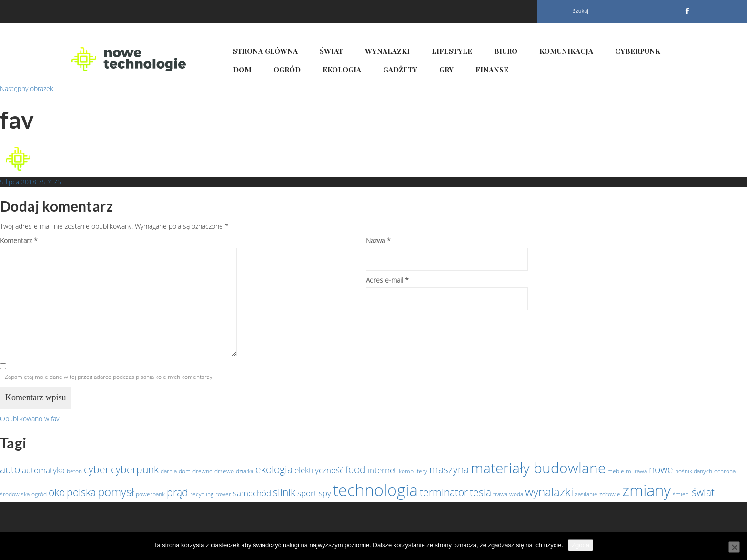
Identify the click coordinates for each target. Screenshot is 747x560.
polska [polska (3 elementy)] (81, 492)
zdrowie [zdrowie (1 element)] (610, 494)
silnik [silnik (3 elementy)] (284, 492)
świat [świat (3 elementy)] (703, 492)
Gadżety (400, 70)
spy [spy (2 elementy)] (325, 493)
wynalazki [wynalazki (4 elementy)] (549, 492)
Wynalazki (387, 51)
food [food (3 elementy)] (356, 469)
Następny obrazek (27, 88)
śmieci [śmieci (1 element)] (681, 494)
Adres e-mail (387, 280)
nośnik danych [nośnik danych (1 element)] (694, 471)
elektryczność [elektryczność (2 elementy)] (319, 470)
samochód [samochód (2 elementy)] (252, 493)
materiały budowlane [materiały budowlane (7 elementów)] (538, 468)
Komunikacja (566, 51)
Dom (242, 70)
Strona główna (265, 51)
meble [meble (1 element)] (616, 471)
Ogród (287, 70)
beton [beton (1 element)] (74, 471)
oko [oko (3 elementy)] (57, 492)
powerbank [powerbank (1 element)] (150, 494)
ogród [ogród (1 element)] (39, 494)
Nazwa (378, 240)
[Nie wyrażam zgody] (734, 547)
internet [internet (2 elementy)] (382, 470)
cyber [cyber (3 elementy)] (96, 469)
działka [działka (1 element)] (245, 471)
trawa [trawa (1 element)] (500, 494)
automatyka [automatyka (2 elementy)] (43, 470)
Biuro (506, 51)
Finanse (492, 70)
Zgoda (580, 545)
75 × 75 (50, 182)
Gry (446, 70)
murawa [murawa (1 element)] (636, 471)
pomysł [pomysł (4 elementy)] (116, 492)
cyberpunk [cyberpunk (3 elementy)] (135, 469)
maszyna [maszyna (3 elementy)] (449, 469)
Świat (331, 51)
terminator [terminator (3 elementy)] (444, 492)
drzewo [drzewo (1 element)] (224, 471)
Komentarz (19, 240)
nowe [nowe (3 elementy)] (661, 469)
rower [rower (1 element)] (223, 494)
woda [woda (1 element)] (516, 494)
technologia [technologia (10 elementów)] (375, 490)
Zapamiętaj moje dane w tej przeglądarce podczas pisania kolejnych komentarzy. (109, 377)
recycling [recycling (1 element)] (202, 494)
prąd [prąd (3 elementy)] (177, 492)
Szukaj (581, 11)
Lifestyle (452, 51)
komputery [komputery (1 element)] (413, 471)
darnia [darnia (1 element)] (169, 471)
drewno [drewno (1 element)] (202, 471)
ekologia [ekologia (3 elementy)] (274, 469)
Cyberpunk (638, 51)
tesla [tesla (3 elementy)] (480, 492)
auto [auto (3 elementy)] (10, 469)
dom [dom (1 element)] (185, 471)
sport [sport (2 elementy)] (307, 493)
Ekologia (342, 70)
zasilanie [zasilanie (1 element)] (586, 494)
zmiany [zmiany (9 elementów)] (646, 490)
